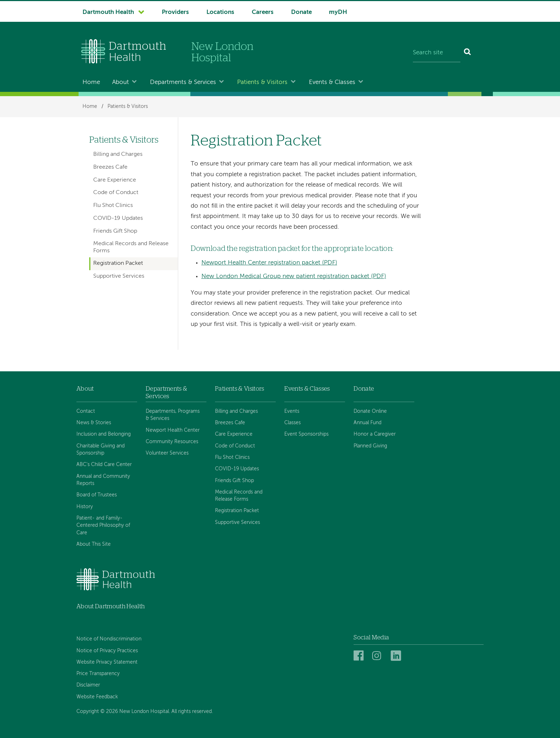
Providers (175, 12)
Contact (86, 411)
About (121, 82)
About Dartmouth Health (111, 606)
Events (292, 411)
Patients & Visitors (262, 82)
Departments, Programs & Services (173, 415)
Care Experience (115, 180)
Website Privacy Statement (107, 662)
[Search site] (437, 53)
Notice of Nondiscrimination (109, 639)
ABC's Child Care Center (104, 465)
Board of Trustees (97, 495)
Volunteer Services (167, 453)
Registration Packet (118, 263)
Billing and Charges (118, 154)
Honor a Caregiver (375, 434)
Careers (263, 12)
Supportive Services (119, 276)
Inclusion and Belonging (104, 434)
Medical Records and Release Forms (131, 247)
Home (91, 82)
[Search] (468, 53)
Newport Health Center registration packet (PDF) (269, 263)
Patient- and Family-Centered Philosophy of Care (103, 526)
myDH (338, 12)
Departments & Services (183, 82)
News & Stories (94, 423)
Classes (292, 423)
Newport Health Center (173, 430)
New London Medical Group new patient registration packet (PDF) (294, 276)
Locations (220, 12)
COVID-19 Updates (118, 218)
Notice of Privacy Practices (107, 651)
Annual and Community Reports (103, 480)
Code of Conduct (116, 193)
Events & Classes (332, 82)
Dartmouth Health (108, 12)
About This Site (94, 544)
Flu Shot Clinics (113, 205)
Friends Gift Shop (115, 231)
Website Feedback (97, 697)
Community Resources (172, 442)
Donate (301, 12)
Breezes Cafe (110, 167)
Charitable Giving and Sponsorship (101, 450)
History (85, 507)
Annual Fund (367, 423)
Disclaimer (88, 685)
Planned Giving (370, 446)
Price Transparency (98, 674)
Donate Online (370, 411)
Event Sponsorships (306, 434)
